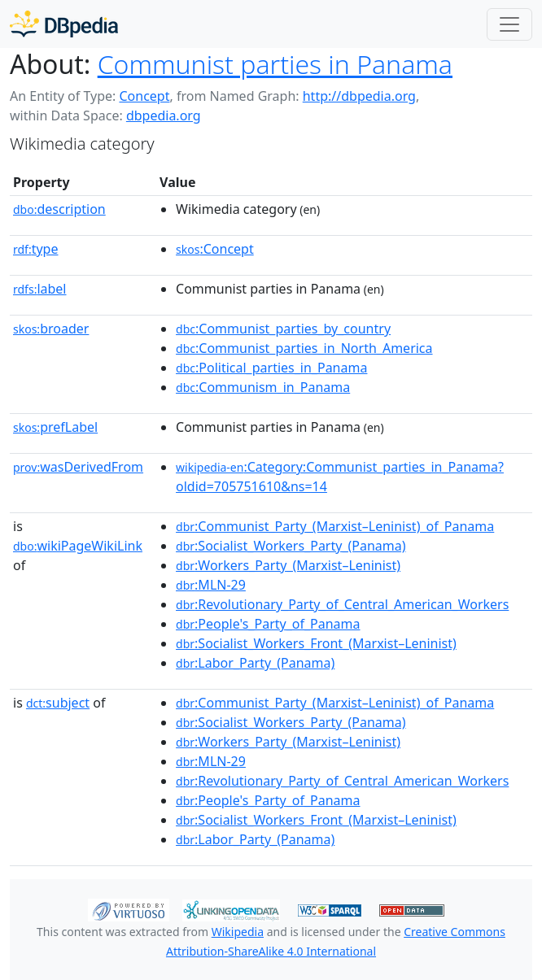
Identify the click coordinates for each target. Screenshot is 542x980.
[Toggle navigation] (509, 24)
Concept (144, 96)
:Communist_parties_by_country (283, 329)
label (40, 289)
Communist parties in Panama (275, 64)
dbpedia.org (164, 115)
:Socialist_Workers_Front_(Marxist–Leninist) (316, 643)
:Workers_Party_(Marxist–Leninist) (288, 565)
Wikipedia (238, 932)
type (36, 249)
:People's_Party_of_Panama (268, 624)
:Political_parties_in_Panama (271, 368)
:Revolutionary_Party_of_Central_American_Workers (342, 604)
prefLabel (55, 427)
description (59, 209)
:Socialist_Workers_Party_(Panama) (291, 546)
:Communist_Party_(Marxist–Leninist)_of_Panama (335, 526)
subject (58, 703)
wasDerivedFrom (78, 467)
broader (51, 329)
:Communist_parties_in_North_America (304, 348)
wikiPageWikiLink (78, 546)
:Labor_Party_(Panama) (255, 663)
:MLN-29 (211, 585)
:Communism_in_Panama (263, 387)
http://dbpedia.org (359, 96)
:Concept (215, 249)
